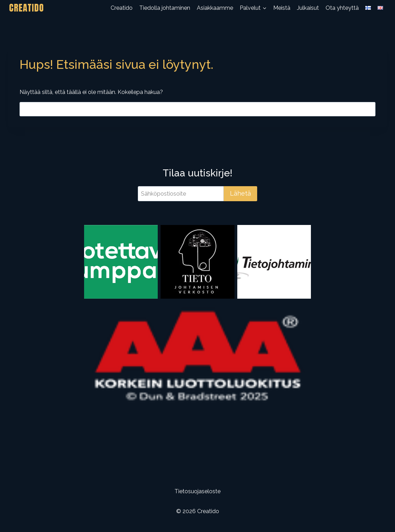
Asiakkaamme (215, 8)
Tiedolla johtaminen (165, 8)
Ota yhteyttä (342, 8)
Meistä (282, 8)
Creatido (122, 8)
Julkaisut (308, 8)
